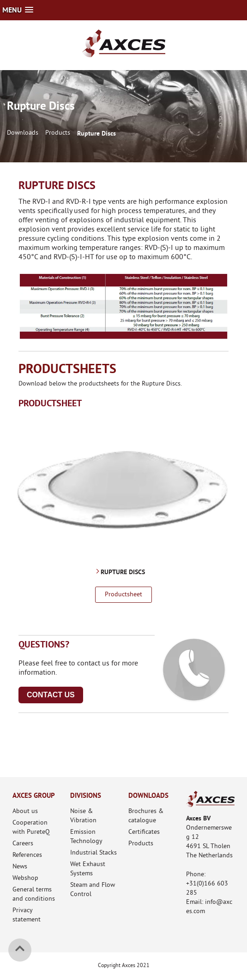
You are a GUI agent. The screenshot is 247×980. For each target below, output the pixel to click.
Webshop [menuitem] (25, 878)
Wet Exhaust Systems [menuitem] (88, 869)
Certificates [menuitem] (144, 832)
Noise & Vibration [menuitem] (83, 816)
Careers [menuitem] (23, 844)
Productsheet (123, 595)
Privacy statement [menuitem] (27, 915)
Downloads (23, 133)
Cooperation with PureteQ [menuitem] (31, 828)
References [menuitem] (27, 855)
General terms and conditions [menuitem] (34, 894)
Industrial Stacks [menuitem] (93, 853)
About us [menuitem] (25, 811)
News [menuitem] (20, 867)
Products (58, 133)
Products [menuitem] (141, 844)
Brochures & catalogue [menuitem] (146, 816)
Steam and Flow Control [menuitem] (93, 890)
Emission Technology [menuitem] (86, 837)
